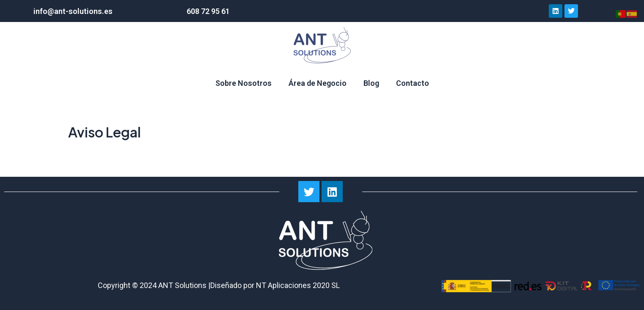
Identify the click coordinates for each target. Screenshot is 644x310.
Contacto (413, 83)
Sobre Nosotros (244, 83)
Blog (371, 83)
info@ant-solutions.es (73, 11)
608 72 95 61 (208, 11)
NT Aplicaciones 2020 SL (298, 285)
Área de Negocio (318, 83)
